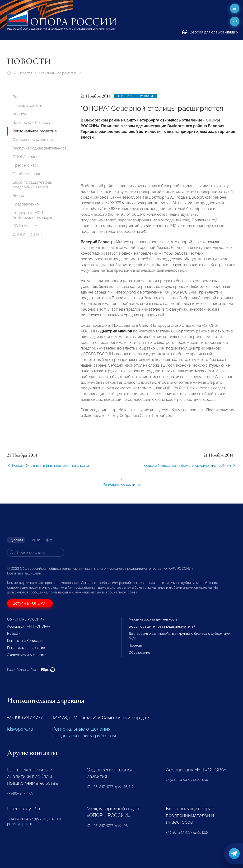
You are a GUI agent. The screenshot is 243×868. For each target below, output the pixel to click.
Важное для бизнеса (31, 123)
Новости (25, 73)
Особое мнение (27, 174)
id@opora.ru (20, 729)
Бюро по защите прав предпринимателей (32, 185)
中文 (49, 540)
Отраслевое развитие (33, 140)
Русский (16, 540)
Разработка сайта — (31, 670)
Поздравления (26, 204)
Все (16, 97)
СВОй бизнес (25, 226)
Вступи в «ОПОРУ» (30, 603)
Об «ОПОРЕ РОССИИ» (26, 619)
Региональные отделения (81, 729)
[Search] (36, 552)
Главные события (28, 105)
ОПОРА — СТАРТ (28, 235)
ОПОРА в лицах (26, 157)
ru (235, 21)
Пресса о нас (25, 165)
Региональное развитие (58, 73)
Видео (18, 196)
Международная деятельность (40, 148)
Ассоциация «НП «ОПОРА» (29, 626)
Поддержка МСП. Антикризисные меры (32, 215)
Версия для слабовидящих (210, 32)
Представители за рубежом (84, 736)
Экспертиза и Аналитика (27, 655)
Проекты (136, 645)
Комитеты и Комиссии (25, 641)
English (34, 540)
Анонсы (20, 114)
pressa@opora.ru (20, 824)
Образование (139, 653)
